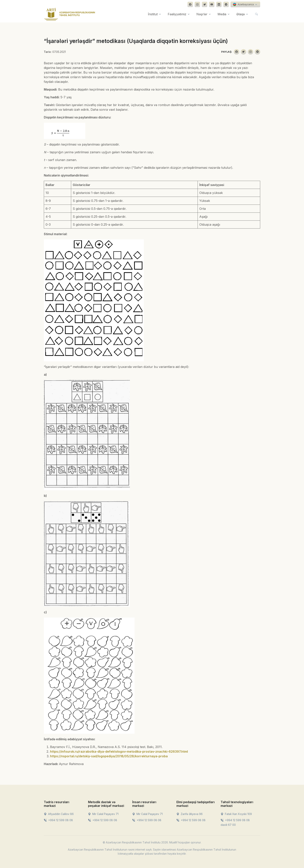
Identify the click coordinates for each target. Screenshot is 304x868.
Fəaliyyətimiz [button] (177, 14)
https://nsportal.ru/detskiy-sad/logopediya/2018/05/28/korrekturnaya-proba (109, 756)
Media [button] (222, 14)
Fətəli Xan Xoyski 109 (236, 814)
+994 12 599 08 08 (58, 820)
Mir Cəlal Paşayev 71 (103, 814)
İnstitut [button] (153, 14)
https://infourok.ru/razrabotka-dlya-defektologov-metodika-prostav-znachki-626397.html (119, 751)
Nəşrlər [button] (202, 14)
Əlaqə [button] (241, 14)
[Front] (70, 14)
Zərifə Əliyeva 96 (190, 814)
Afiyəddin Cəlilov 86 (59, 814)
